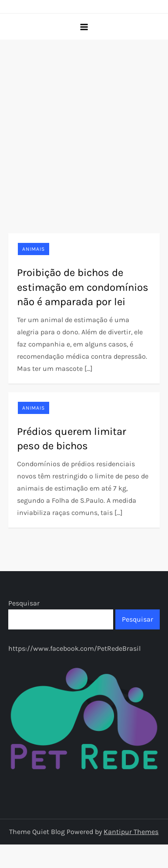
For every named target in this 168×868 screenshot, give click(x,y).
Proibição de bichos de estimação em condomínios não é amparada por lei (83, 287)
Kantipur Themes (131, 832)
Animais (34, 249)
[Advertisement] (82, 126)
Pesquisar (24, 603)
